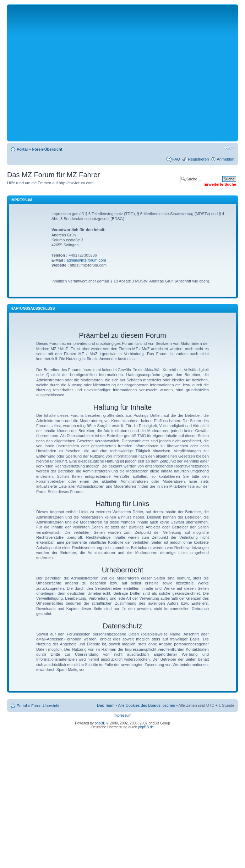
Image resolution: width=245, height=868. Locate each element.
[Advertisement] (67, 72)
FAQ (176, 159)
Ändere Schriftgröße (229, 148)
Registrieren (198, 159)
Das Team (106, 705)
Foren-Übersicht (47, 149)
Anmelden (225, 159)
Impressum (122, 715)
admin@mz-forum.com (86, 260)
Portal (22, 149)
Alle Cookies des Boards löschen (146, 705)
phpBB (100, 723)
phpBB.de (146, 727)
